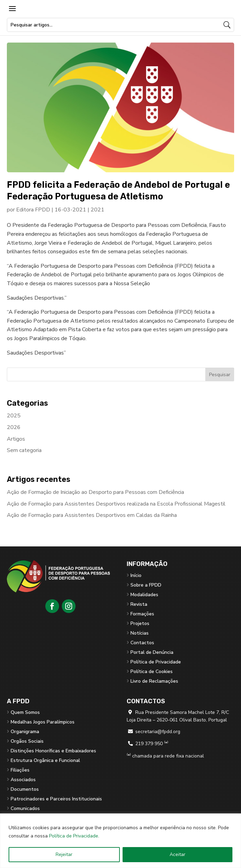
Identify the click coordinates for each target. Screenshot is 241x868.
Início (136, 575)
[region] (120, 841)
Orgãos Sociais (27, 741)
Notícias (140, 633)
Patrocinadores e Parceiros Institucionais (56, 799)
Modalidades (144, 595)
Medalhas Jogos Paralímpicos (43, 722)
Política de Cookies (152, 672)
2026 (14, 427)
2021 (97, 210)
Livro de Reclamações (154, 681)
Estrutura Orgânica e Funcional (45, 760)
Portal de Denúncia (152, 652)
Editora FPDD (33, 210)
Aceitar (177, 854)
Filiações (20, 770)
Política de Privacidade (74, 836)
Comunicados (25, 808)
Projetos (140, 623)
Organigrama (25, 732)
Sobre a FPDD (146, 585)
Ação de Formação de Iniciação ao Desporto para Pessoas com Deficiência (95, 492)
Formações (142, 614)
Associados (23, 780)
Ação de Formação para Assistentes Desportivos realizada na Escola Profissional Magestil (116, 504)
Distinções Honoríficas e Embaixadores (53, 751)
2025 (14, 416)
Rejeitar (64, 854)
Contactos (142, 643)
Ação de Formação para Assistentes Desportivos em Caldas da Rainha (92, 515)
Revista (139, 604)
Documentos (25, 789)
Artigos (16, 439)
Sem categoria (24, 450)
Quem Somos (25, 712)
